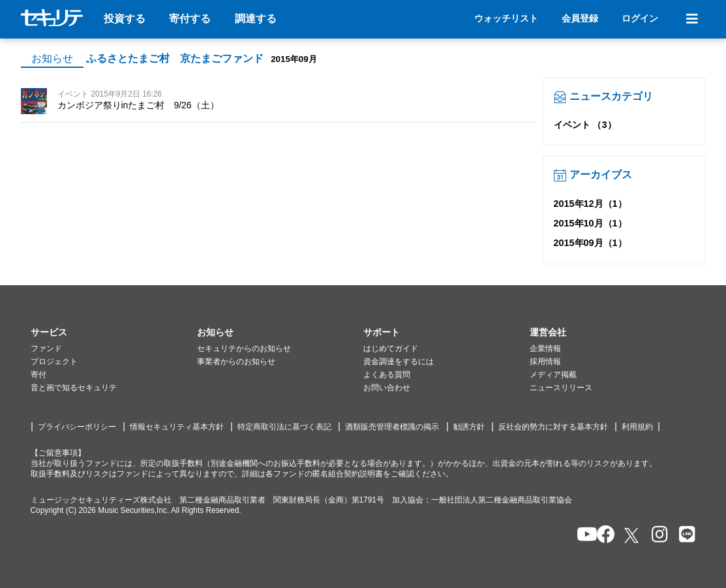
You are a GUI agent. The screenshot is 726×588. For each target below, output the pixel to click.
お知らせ (52, 58)
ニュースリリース (561, 388)
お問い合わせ (387, 388)
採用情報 (545, 362)
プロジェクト (54, 362)
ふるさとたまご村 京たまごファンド (175, 58)
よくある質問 (387, 375)
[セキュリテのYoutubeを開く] (582, 535)
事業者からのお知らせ (236, 362)
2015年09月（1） (590, 243)
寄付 (38, 375)
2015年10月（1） (590, 223)
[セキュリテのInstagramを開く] (657, 535)
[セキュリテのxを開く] (633, 535)
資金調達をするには (399, 362)
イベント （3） (585, 125)
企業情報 (545, 348)
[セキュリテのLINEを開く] (684, 535)
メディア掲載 (553, 375)
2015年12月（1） (590, 204)
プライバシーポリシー (77, 427)
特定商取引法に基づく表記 (284, 427)
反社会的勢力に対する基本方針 (553, 427)
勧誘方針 (469, 427)
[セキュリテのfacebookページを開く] (602, 535)
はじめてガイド (391, 348)
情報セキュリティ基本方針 (177, 427)
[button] (114, 333)
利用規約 (637, 427)
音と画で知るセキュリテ (74, 388)
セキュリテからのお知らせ (244, 348)
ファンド (46, 348)
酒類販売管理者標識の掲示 (392, 427)
